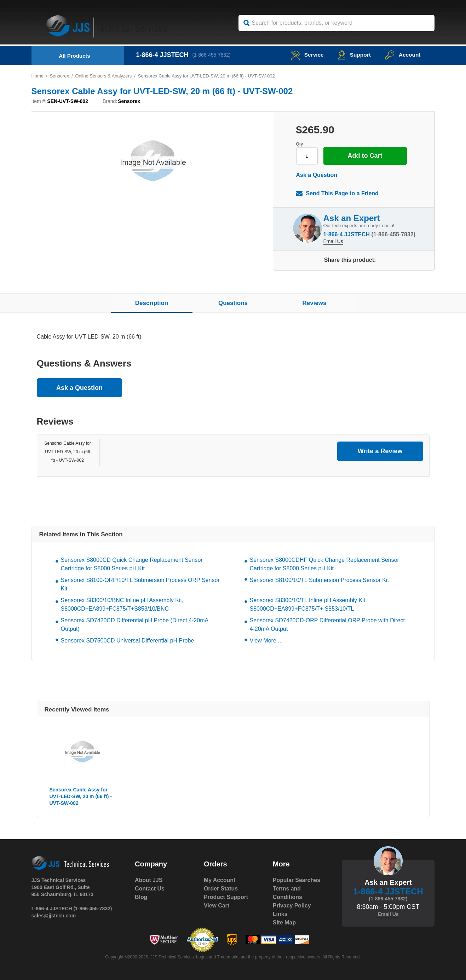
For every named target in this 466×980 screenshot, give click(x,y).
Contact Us (150, 889)
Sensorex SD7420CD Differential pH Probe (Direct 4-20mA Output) (135, 625)
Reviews (314, 303)
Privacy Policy (292, 906)
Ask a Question (317, 175)
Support (353, 55)
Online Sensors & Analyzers (104, 76)
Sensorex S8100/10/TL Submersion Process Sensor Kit (319, 580)
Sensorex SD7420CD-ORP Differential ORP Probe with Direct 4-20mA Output (327, 625)
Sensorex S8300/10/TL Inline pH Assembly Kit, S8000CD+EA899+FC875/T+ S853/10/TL (308, 604)
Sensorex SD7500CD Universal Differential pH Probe (128, 641)
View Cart (217, 906)
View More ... (266, 641)
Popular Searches (297, 880)
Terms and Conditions (288, 893)
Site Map (284, 923)
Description (152, 303)
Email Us (333, 241)
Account (402, 55)
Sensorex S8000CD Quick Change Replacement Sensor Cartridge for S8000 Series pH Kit (132, 564)
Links (280, 914)
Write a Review (380, 451)
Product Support (226, 897)
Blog (141, 897)
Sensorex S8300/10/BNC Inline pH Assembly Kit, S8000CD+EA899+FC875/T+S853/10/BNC (122, 604)
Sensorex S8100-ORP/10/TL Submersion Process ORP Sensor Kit (140, 584)
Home (38, 76)
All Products (74, 56)
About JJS (149, 880)
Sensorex (60, 76)
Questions (233, 303)
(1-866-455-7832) (212, 55)
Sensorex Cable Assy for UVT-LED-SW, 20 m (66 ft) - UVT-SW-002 (67, 452)
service (305, 55)
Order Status (221, 889)
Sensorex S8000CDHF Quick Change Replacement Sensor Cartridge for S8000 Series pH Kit (324, 564)
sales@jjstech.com (54, 916)
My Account (220, 880)
